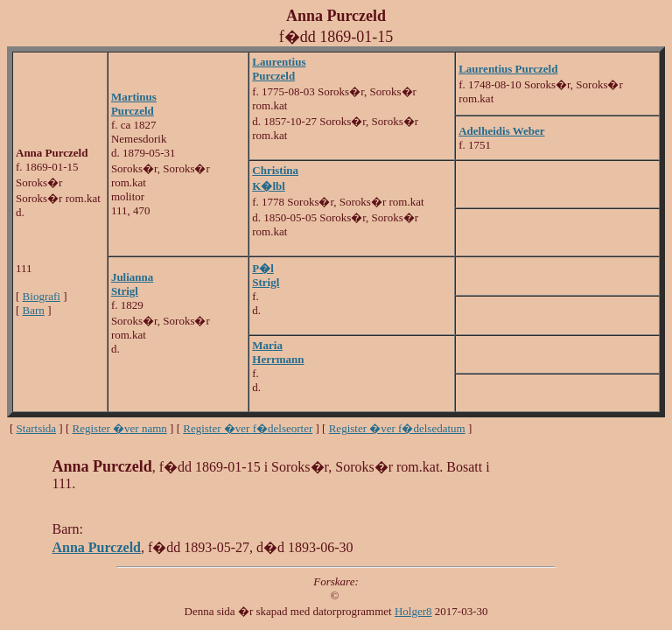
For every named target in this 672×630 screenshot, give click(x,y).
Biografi (42, 296)
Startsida (37, 428)
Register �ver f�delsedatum (397, 428)
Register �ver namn (120, 428)
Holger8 (413, 611)
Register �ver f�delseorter (248, 428)
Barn (34, 310)
